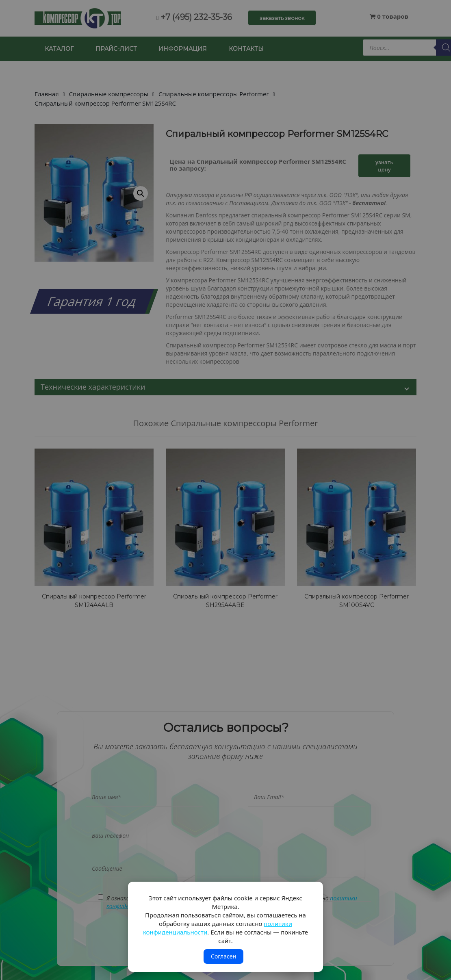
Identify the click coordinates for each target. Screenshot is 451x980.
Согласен (223, 956)
